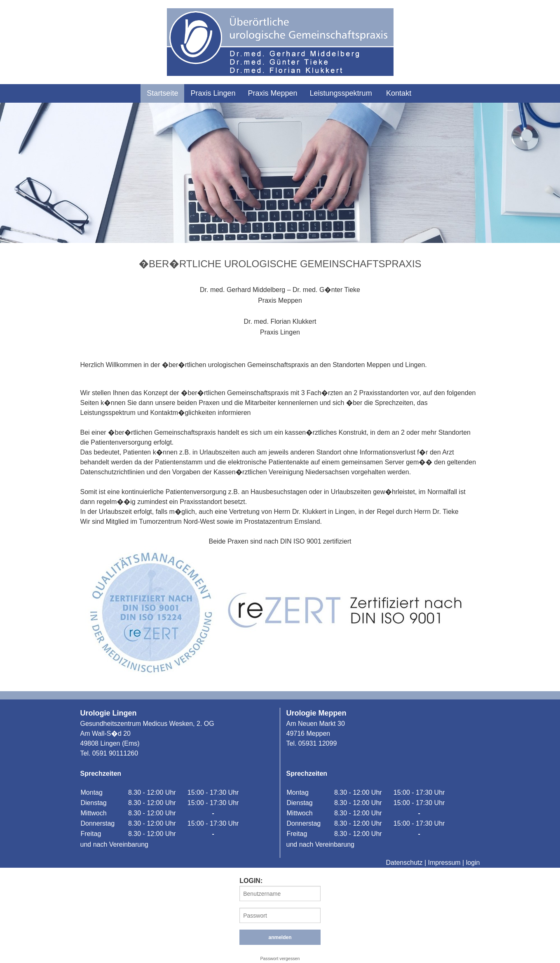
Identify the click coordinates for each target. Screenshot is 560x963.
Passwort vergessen (280, 958)
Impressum (444, 863)
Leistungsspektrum (341, 93)
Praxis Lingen (213, 93)
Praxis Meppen (272, 93)
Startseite (162, 93)
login (473, 863)
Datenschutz (404, 863)
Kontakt (399, 93)
